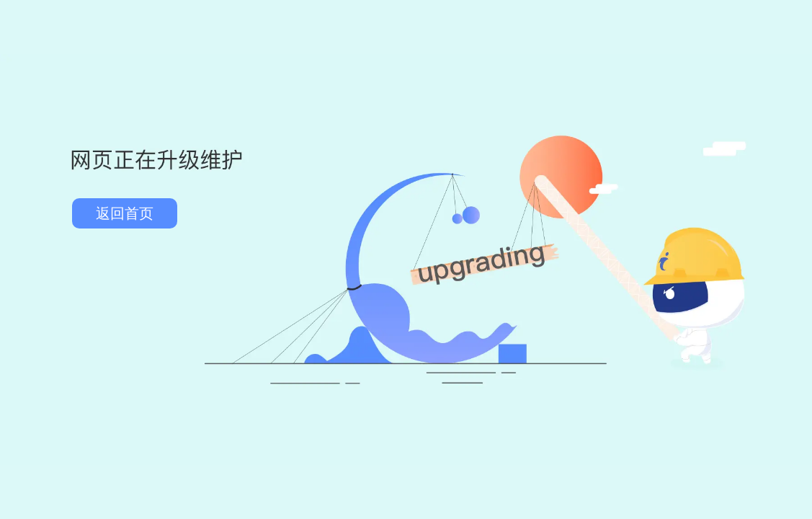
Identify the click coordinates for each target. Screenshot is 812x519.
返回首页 (125, 213)
